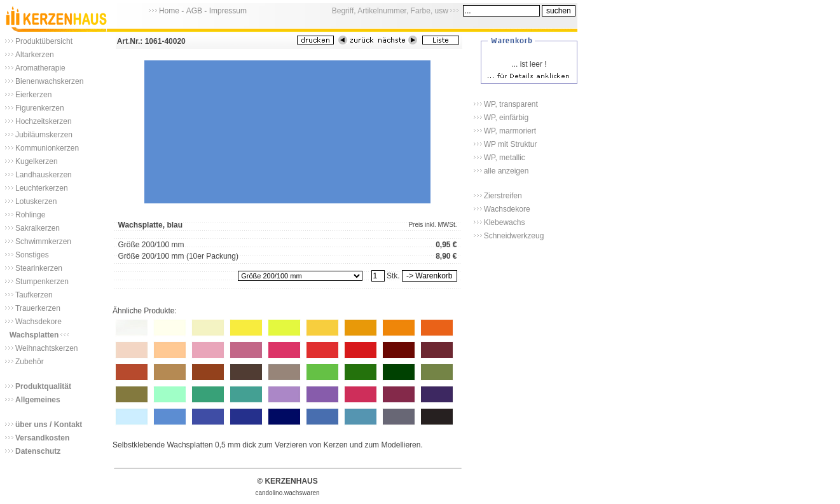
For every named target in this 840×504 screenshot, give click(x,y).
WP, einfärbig (506, 118)
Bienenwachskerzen (49, 81)
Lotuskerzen (36, 201)
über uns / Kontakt (49, 425)
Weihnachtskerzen (47, 348)
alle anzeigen (506, 171)
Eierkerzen (33, 95)
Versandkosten (42, 438)
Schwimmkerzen (43, 242)
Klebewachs (505, 222)
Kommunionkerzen (47, 148)
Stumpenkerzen (42, 282)
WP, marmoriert (510, 131)
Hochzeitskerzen (44, 121)
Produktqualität (43, 386)
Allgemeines (38, 400)
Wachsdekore (38, 322)
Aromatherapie (40, 68)
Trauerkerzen (38, 308)
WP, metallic (505, 158)
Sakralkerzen (38, 228)
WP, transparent (511, 104)
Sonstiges (32, 255)
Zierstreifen (503, 196)
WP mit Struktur (511, 144)
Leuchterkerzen (42, 188)
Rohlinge (30, 215)
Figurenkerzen (40, 108)
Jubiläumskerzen (44, 135)
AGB (194, 11)
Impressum (228, 11)
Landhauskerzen (44, 175)
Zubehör (30, 362)
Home (169, 11)
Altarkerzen (35, 55)
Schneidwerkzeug (514, 236)
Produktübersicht (44, 41)
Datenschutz (38, 451)
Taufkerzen (34, 295)
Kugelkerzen (37, 161)
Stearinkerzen (39, 268)
